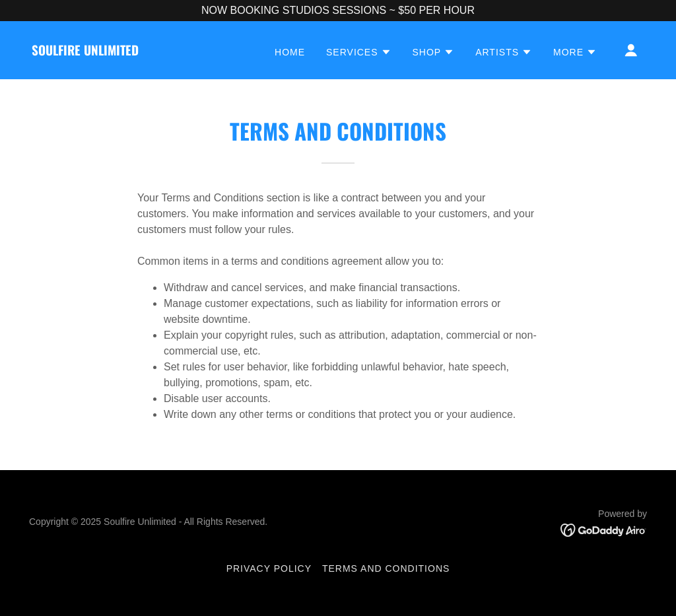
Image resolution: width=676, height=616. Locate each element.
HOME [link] (290, 52)
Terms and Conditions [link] (386, 568)
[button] (359, 52)
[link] (85, 52)
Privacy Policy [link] (269, 568)
